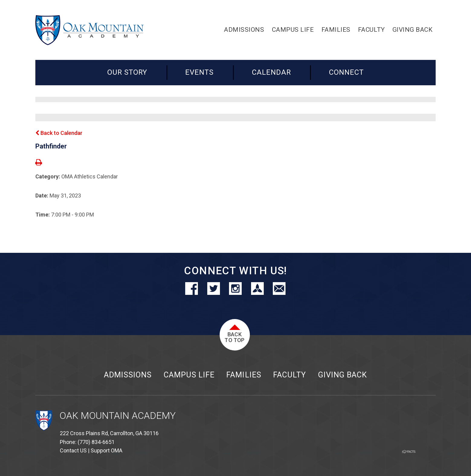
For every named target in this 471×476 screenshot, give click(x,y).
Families (244, 375)
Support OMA (106, 450)
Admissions (128, 375)
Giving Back (343, 375)
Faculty (290, 375)
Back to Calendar (59, 133)
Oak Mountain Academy (118, 416)
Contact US (73, 450)
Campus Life (189, 375)
